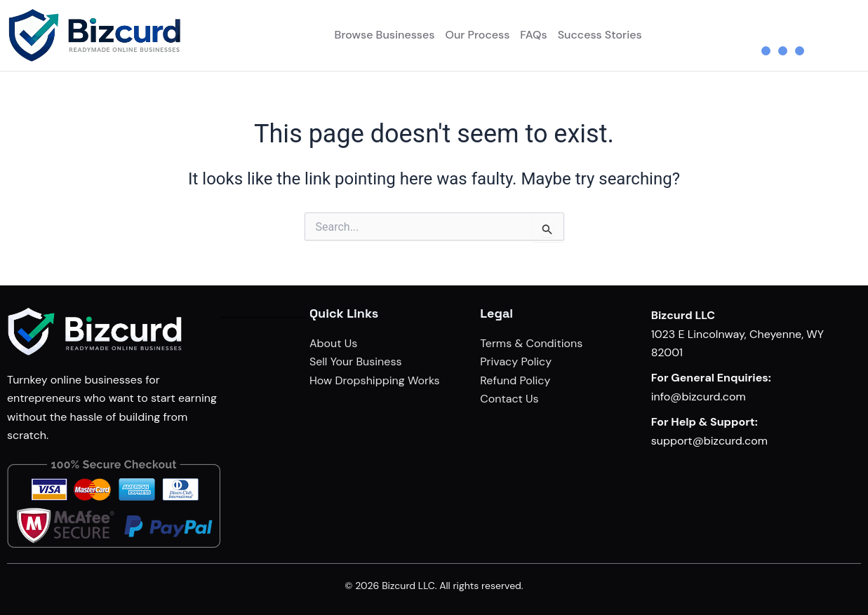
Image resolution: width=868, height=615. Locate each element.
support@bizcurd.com (709, 441)
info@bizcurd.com (699, 397)
